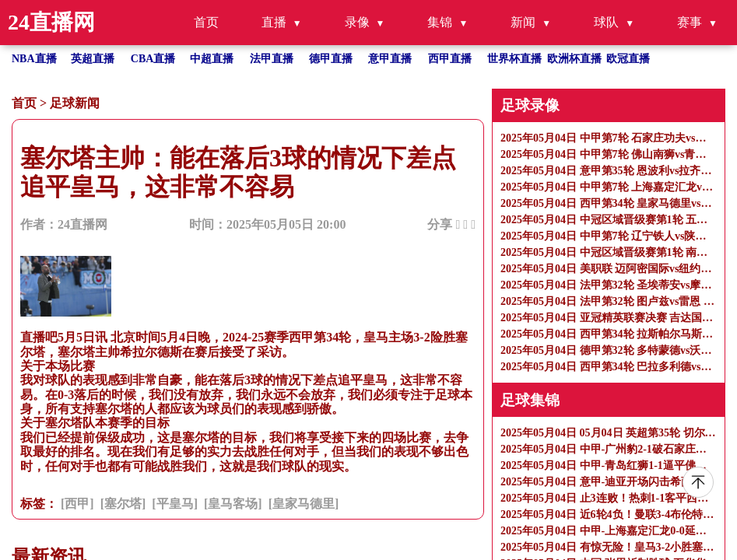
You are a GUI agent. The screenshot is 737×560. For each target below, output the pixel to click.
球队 (606, 22)
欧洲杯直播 (574, 59)
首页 (206, 22)
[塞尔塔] (123, 504)
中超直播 (212, 59)
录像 (357, 22)
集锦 (440, 22)
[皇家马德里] (304, 504)
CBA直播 (153, 59)
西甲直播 (450, 59)
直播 (274, 22)
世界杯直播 (514, 59)
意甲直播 (390, 59)
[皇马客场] (233, 504)
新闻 (523, 22)
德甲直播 (331, 59)
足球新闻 (75, 103)
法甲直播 (272, 59)
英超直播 (93, 59)
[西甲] (77, 504)
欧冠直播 (628, 59)
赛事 (690, 22)
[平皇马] (175, 504)
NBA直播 (34, 59)
